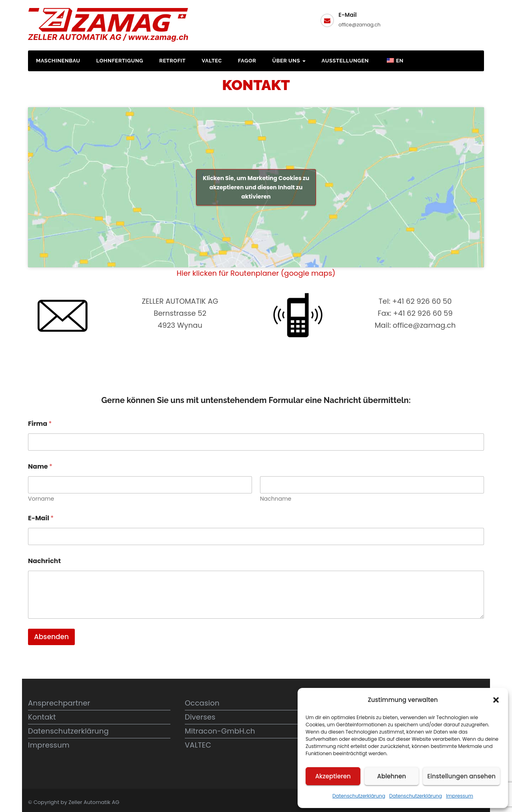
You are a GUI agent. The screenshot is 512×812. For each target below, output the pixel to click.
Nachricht (44, 561)
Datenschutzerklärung (359, 796)
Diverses (200, 717)
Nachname (276, 499)
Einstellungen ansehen (461, 776)
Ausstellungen (345, 61)
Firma (40, 424)
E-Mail (41, 518)
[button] (496, 700)
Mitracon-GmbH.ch (220, 731)
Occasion (202, 703)
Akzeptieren (333, 776)
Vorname (41, 499)
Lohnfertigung (120, 61)
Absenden (51, 637)
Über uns (289, 61)
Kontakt (454, 19)
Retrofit (172, 61)
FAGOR (247, 61)
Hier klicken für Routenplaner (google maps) (256, 273)
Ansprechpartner (59, 703)
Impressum (460, 796)
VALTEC (212, 61)
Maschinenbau (58, 61)
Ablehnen (392, 776)
